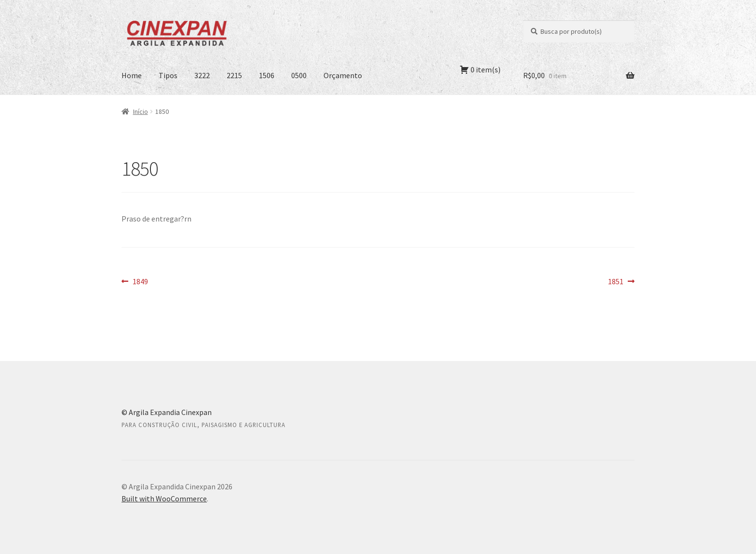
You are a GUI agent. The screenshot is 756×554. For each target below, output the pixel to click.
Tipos (168, 75)
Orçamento (343, 75)
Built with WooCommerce (164, 499)
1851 (621, 282)
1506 (267, 75)
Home (132, 75)
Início (141, 111)
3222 (202, 75)
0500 (299, 75)
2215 (234, 75)
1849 (140, 282)
